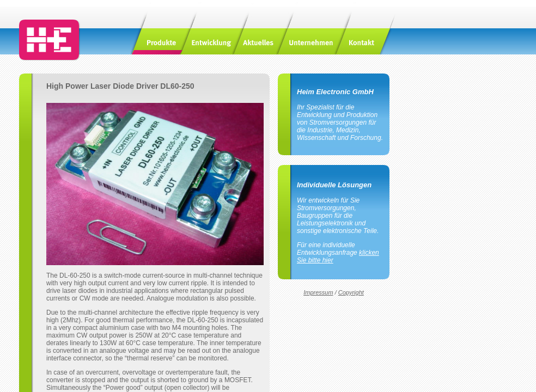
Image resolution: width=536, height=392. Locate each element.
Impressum (318, 292)
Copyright (351, 292)
